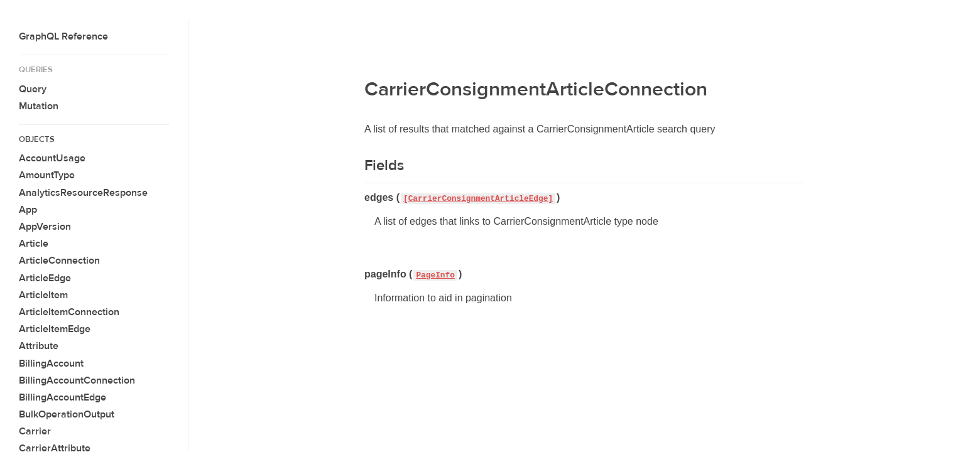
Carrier (35, 431)
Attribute (39, 346)
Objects (37, 139)
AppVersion (45, 227)
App (28, 210)
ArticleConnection (59, 261)
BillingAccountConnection (77, 380)
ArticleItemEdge (55, 329)
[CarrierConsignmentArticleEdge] (478, 199)
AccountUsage (52, 158)
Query (33, 89)
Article (34, 244)
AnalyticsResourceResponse (83, 193)
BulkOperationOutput (67, 414)
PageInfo (435, 275)
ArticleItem (43, 295)
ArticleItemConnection (69, 312)
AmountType (47, 175)
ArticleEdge (45, 278)
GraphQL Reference (63, 36)
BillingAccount (51, 363)
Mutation (39, 106)
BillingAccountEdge (63, 397)
